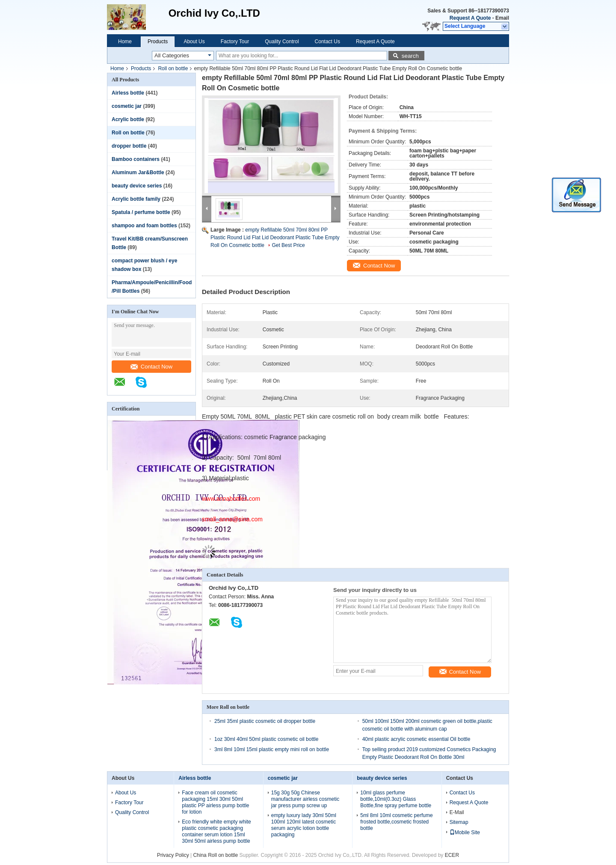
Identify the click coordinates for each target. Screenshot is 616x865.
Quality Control (282, 42)
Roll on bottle (173, 68)
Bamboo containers (136, 159)
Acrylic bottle (128, 119)
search (410, 56)
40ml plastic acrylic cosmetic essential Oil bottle (416, 739)
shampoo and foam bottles (144, 226)
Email (502, 18)
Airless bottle (128, 93)
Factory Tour (235, 42)
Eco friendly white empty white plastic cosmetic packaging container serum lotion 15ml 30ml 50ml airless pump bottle (216, 831)
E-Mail (457, 812)
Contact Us (327, 42)
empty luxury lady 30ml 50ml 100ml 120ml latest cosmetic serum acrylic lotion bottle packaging (304, 825)
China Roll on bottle (215, 855)
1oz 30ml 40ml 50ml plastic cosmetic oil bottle (266, 739)
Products (158, 42)
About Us (194, 42)
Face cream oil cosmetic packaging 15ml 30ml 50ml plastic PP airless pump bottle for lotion (215, 802)
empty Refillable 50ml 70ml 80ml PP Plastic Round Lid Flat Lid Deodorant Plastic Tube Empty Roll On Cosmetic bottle (275, 238)
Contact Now (151, 367)
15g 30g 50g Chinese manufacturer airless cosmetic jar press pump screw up (305, 799)
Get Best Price (288, 245)
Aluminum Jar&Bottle (138, 172)
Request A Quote (470, 18)
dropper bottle (129, 146)
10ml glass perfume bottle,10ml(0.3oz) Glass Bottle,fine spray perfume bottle (396, 799)
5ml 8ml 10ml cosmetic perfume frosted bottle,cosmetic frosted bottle (396, 822)
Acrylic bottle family (136, 199)
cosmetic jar (127, 106)
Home (125, 42)
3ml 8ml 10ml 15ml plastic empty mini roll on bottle (272, 749)
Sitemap (459, 822)
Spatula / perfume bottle (141, 212)
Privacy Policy (173, 855)
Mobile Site (465, 832)
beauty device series (137, 186)
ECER (452, 855)
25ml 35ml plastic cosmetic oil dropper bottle (265, 721)
